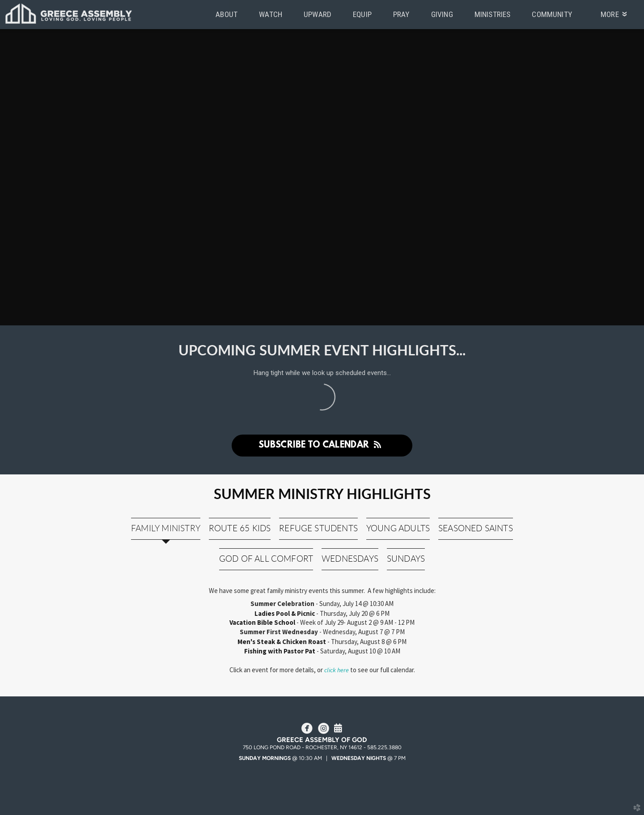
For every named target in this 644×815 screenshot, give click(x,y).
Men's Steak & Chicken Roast (282, 642)
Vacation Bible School (263, 622)
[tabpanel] (322, 635)
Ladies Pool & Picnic (285, 613)
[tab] (166, 529)
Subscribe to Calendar (322, 445)
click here (337, 670)
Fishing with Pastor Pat (280, 651)
